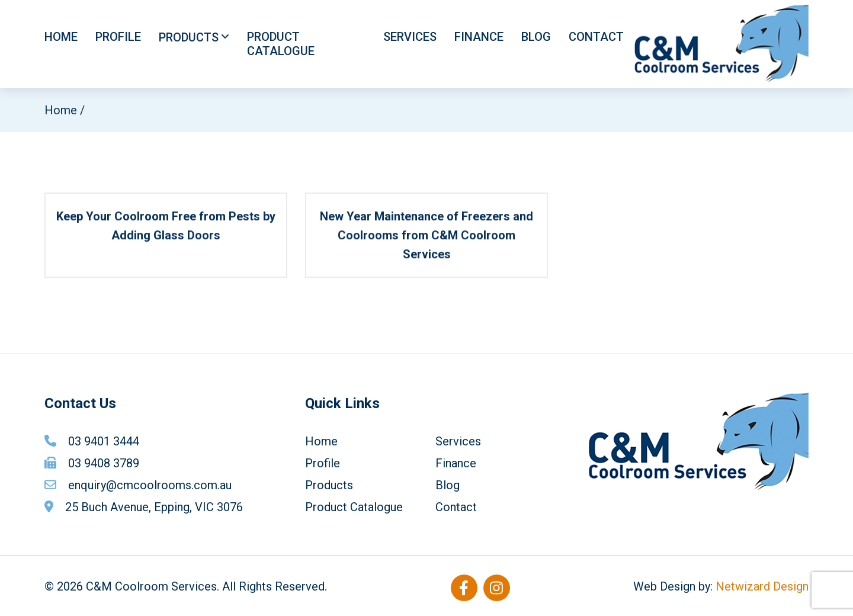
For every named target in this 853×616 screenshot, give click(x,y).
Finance (479, 37)
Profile (118, 37)
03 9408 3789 (104, 463)
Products (189, 37)
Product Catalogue (281, 44)
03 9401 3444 (104, 441)
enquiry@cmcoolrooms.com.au (150, 485)
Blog (536, 37)
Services (410, 37)
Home (61, 37)
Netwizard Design (762, 586)
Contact (596, 37)
